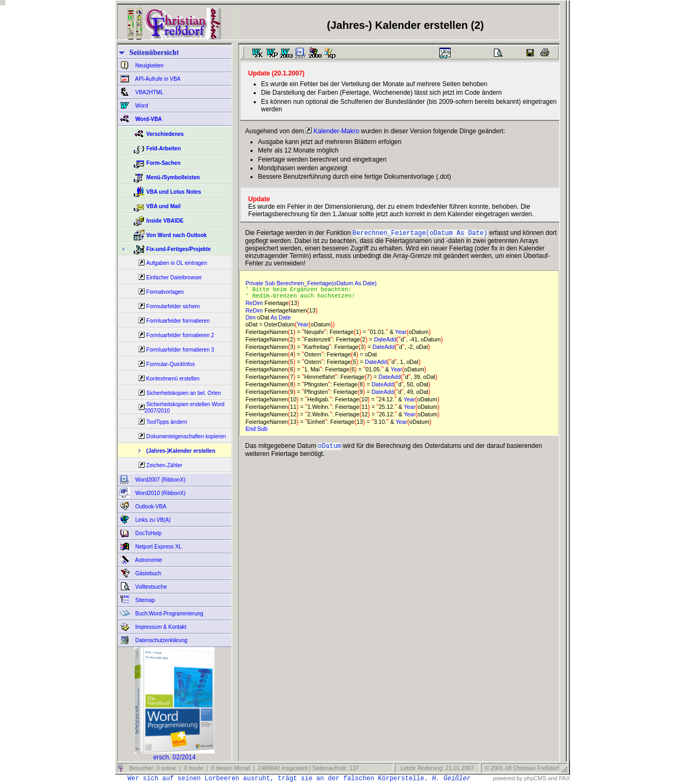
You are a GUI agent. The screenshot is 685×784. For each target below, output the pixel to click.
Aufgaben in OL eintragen (177, 263)
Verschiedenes (165, 134)
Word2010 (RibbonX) (160, 493)
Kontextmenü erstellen (173, 379)
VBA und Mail (163, 206)
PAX (564, 778)
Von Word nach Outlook (176, 235)
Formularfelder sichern (173, 306)
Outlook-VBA (150, 507)
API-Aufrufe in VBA (157, 79)
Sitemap (144, 600)
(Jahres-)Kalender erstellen (181, 451)
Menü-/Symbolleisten (173, 177)
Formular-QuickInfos (170, 364)
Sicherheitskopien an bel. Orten (184, 393)
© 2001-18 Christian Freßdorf (522, 768)
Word (141, 106)
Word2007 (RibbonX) (160, 480)
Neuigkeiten (149, 66)
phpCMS (535, 778)
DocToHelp (148, 533)
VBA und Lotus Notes (173, 192)
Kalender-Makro (332, 131)
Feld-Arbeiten (163, 149)
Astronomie (148, 560)
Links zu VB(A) (152, 520)
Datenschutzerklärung (161, 640)
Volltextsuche (150, 587)
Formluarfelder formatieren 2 (180, 335)
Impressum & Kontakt (160, 627)
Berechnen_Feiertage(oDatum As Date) (420, 234)
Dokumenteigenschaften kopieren (186, 436)
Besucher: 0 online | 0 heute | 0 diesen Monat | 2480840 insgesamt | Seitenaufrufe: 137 (243, 768)
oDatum (329, 450)
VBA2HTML (149, 92)
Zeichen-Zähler (164, 465)
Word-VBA (148, 119)
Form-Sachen (163, 163)
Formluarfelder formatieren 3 (180, 350)
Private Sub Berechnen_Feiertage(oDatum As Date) (313, 284)
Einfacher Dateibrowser (174, 277)
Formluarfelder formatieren (178, 321)
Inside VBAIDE (165, 221)
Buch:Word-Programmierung (169, 614)
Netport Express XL (158, 547)
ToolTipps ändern (166, 422)
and (553, 778)
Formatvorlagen (165, 292)
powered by (508, 778)
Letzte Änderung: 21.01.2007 (436, 768)
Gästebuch (147, 573)
